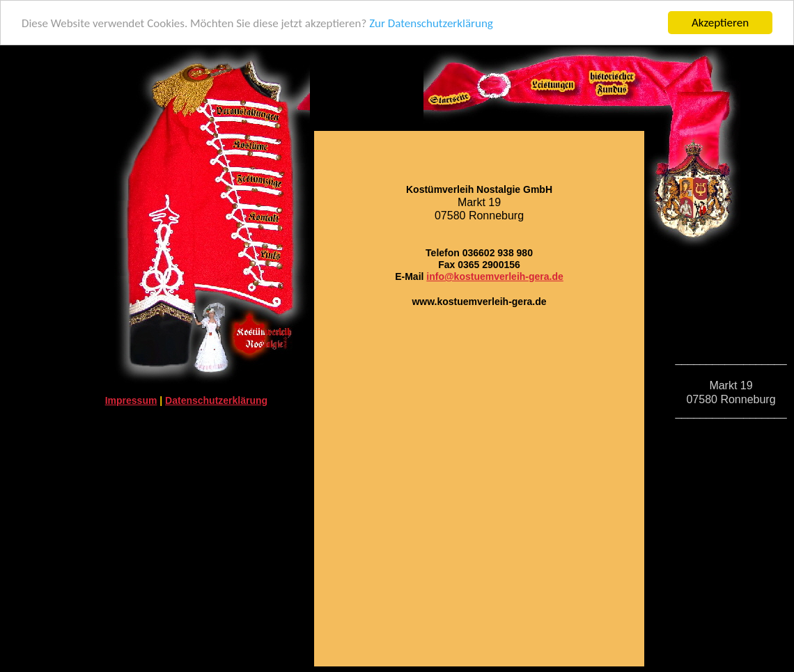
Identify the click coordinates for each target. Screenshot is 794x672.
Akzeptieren (720, 23)
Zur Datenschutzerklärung (431, 23)
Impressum (131, 400)
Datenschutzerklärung (216, 400)
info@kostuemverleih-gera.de (495, 276)
